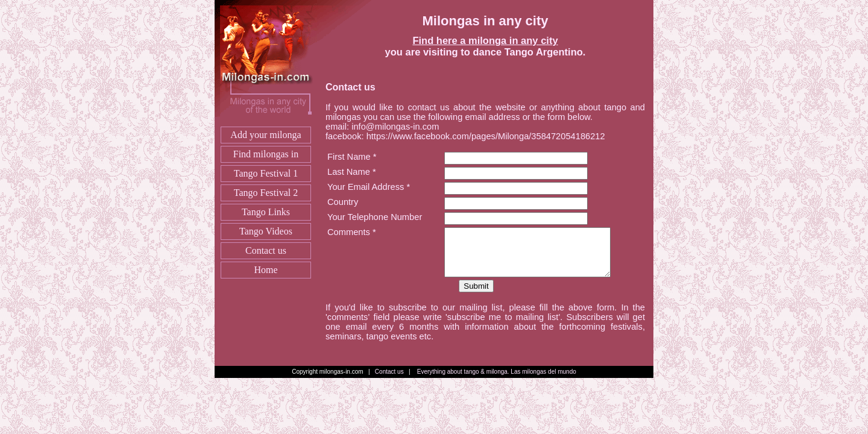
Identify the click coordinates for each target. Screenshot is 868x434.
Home (266, 270)
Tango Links (266, 212)
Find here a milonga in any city (485, 40)
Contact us (266, 250)
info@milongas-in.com (395, 127)
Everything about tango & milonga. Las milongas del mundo (497, 372)
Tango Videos (266, 231)
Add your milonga (266, 135)
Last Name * (352, 172)
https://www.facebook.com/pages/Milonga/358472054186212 (487, 136)
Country (343, 202)
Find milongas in (266, 154)
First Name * (352, 157)
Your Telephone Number (375, 217)
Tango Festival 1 (266, 173)
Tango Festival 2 (266, 193)
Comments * (352, 232)
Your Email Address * (369, 187)
